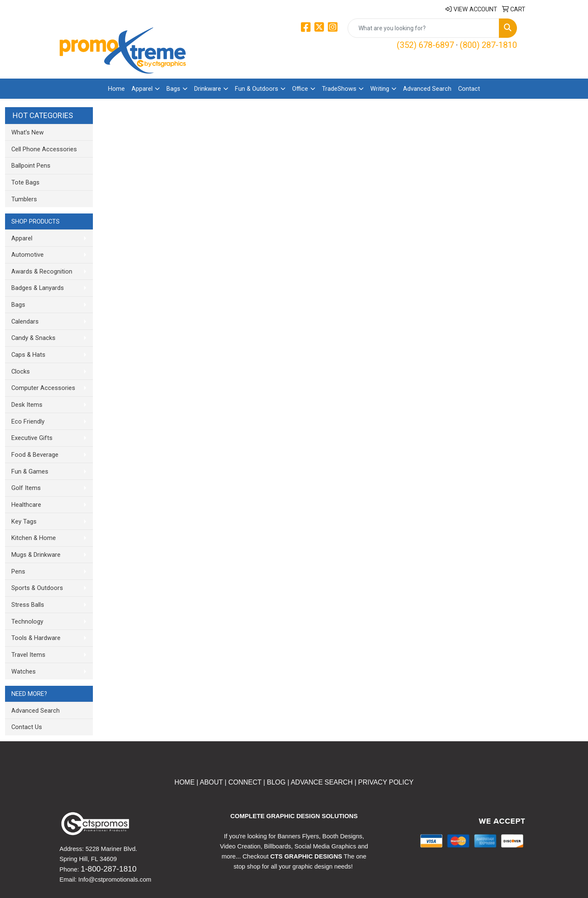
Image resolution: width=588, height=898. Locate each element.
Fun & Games (30, 471)
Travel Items (28, 655)
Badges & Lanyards (38, 288)
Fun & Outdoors (257, 89)
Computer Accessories (43, 388)
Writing (380, 89)
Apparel (142, 89)
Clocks (21, 371)
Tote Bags (25, 182)
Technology (27, 621)
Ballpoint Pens (31, 166)
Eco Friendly (28, 421)
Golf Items (26, 488)
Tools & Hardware (36, 638)
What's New (28, 132)
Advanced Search (427, 89)
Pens (18, 571)
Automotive (28, 255)
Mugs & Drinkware (36, 555)
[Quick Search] (423, 28)
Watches (24, 672)
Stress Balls (28, 605)
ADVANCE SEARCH (322, 782)
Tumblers (24, 199)
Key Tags (24, 521)
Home (116, 89)
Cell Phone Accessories (44, 149)
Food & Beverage (35, 455)
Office (300, 89)
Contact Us (27, 727)
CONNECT (245, 782)
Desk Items (27, 405)
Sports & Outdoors (37, 588)
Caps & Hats (28, 355)
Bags (173, 89)
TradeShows (339, 89)
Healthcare (26, 505)
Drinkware (208, 89)
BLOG (276, 782)
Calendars (25, 321)
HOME (185, 782)
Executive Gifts (32, 438)
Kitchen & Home (34, 538)
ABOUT (211, 782)
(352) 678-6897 (425, 45)
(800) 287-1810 (488, 45)
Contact (469, 89)
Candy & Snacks (33, 338)
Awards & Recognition (42, 271)
